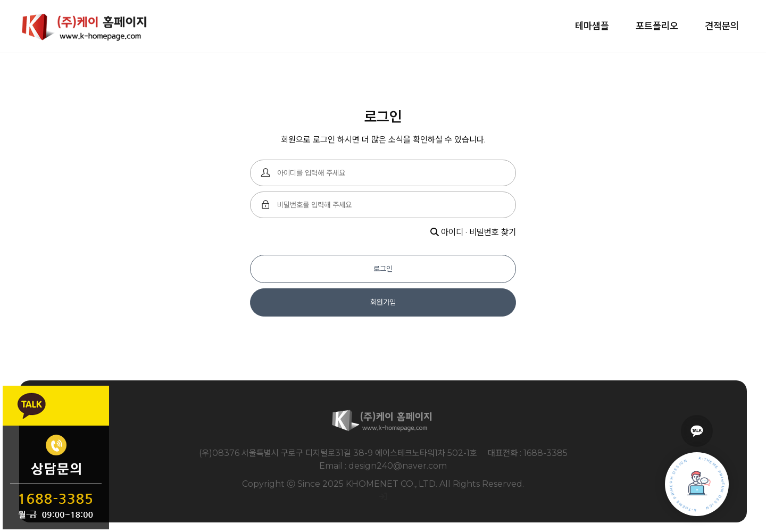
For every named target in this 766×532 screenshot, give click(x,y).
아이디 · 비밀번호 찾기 (473, 232)
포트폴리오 (657, 26)
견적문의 (722, 26)
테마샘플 (592, 26)
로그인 (383, 269)
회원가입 (383, 302)
